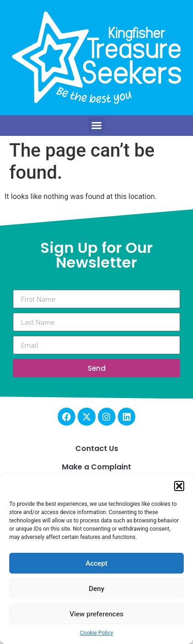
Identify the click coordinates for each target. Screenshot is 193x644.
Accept (96, 563)
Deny (96, 589)
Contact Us (97, 448)
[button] (179, 486)
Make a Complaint (96, 467)
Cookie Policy (96, 633)
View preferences (96, 614)
